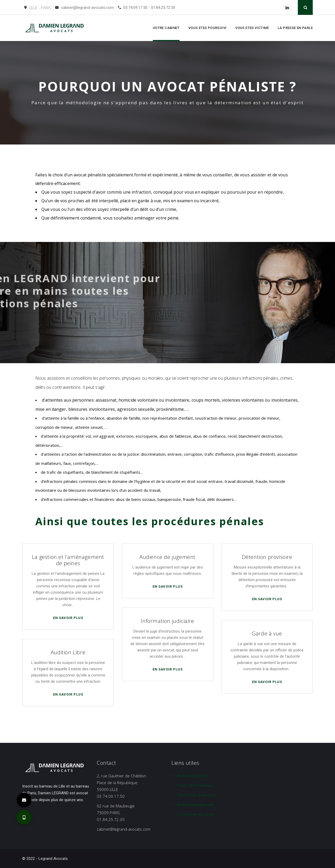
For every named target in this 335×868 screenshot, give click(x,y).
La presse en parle (196, 814)
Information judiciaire (167, 621)
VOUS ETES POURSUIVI (207, 28)
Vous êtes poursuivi (197, 795)
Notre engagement (196, 805)
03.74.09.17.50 (111, 796)
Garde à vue (267, 633)
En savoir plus (69, 618)
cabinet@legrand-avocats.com (87, 8)
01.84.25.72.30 (111, 819)
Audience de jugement (167, 557)
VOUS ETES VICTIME (252, 28)
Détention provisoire (267, 557)
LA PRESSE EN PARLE (295, 28)
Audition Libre (68, 652)
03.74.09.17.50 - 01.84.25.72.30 (149, 8)
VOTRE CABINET (166, 28)
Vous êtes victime (195, 785)
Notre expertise (193, 776)
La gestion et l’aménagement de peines (68, 560)
